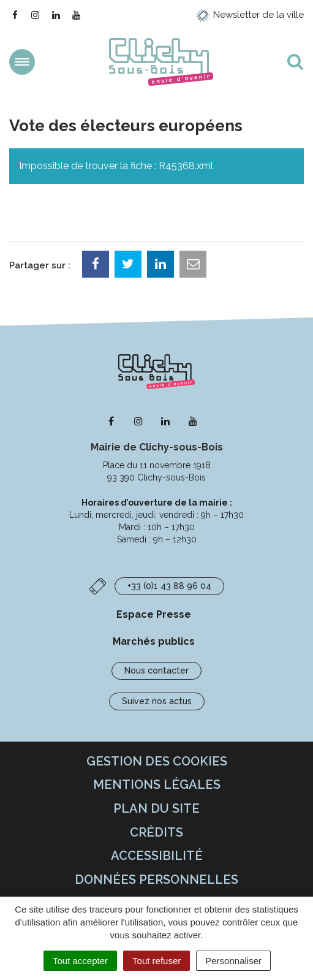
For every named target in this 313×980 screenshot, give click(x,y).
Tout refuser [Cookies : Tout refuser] (156, 961)
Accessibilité (157, 856)
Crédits (156, 832)
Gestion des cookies (157, 761)
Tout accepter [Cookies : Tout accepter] (80, 961)
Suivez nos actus (157, 701)
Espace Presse (154, 614)
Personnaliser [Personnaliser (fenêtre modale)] (233, 961)
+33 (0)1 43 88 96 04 (169, 586)
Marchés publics (154, 641)
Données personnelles (156, 879)
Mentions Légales (157, 784)
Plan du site (156, 808)
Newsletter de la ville (249, 15)
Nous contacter (156, 670)
